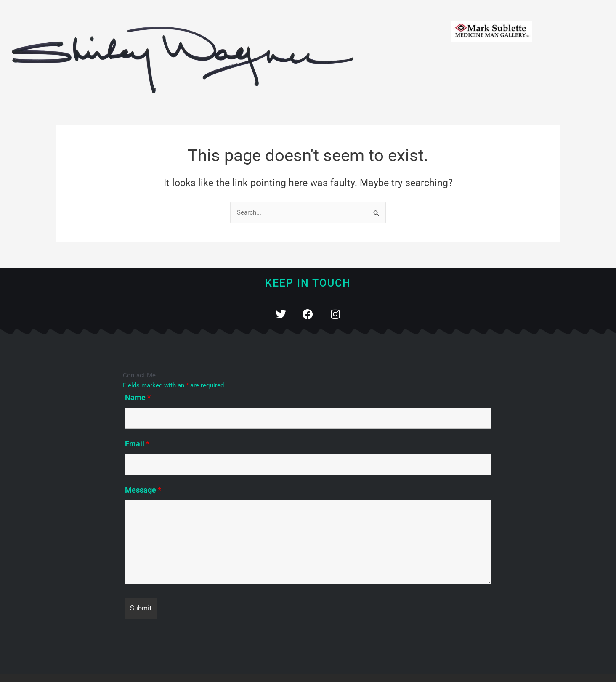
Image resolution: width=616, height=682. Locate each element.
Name (138, 397)
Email (137, 444)
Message (143, 490)
